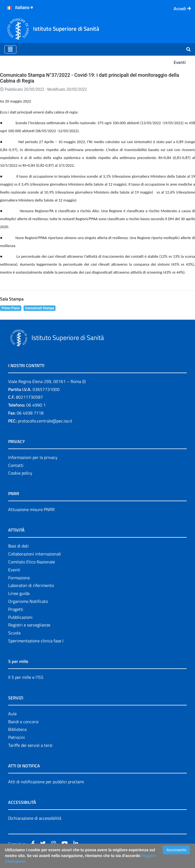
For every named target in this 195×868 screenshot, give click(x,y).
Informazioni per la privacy (33, 457)
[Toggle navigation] (10, 49)
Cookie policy (20, 473)
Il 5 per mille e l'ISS (26, 677)
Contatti (16, 465)
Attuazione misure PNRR (31, 509)
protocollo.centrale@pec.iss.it (45, 421)
